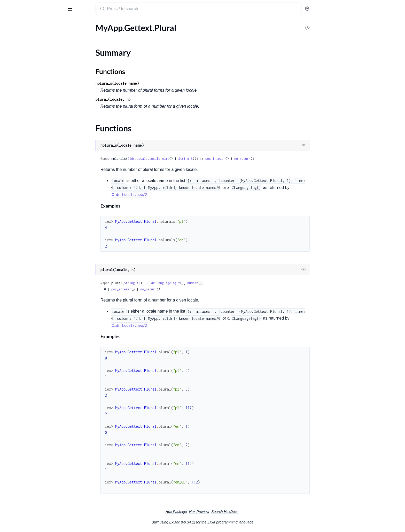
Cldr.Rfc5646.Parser (22, 56)
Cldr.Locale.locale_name (187, 159)
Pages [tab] (9, 25)
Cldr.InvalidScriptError (24, 373)
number (231, 283)
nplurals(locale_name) (156, 83)
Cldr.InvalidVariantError (25, 394)
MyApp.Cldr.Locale (21, 247)
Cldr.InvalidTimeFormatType (29, 387)
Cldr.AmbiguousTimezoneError (32, 325)
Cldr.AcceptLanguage (23, 42)
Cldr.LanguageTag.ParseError (30, 81)
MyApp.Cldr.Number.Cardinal (30, 254)
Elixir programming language (269, 522)
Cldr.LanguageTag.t (202, 283)
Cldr (25, 7)
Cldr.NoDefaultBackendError (30, 401)
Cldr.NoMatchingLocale (25, 408)
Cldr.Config (14, 188)
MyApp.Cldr (15, 233)
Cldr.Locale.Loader (20, 201)
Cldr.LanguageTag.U (21, 109)
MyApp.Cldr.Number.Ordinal (29, 261)
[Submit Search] (141, 9)
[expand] (72, 36)
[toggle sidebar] (71, 8)
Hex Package (215, 512)
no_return (281, 159)
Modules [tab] (29, 25)
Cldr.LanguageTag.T (21, 102)
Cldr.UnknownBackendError (29, 429)
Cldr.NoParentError (21, 415)
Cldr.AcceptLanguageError (27, 318)
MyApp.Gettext (18, 275)
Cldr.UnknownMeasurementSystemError (37, 464)
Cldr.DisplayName (20, 152)
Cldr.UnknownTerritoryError (29, 499)
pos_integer (254, 159)
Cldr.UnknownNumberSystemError (35, 471)
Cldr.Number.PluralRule (25, 127)
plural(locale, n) (152, 99)
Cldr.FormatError (19, 339)
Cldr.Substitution (19, 208)
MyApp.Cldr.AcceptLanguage (30, 240)
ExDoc (213, 522)
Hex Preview (238, 512)
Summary (17, 291)
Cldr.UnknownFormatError (28, 450)
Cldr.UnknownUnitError (25, 506)
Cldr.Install (14, 194)
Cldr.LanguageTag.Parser (26, 88)
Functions (17, 297)
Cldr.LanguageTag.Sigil (24, 95)
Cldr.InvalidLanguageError (27, 359)
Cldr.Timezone (17, 215)
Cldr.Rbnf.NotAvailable (24, 422)
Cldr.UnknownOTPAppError (29, 485)
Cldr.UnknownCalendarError (30, 436)
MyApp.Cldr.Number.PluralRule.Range (37, 268)
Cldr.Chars (13, 145)
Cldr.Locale (14, 49)
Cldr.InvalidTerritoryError (26, 380)
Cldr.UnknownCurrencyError (30, 443)
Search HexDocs (264, 512)
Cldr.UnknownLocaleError (27, 457)
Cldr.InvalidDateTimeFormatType (34, 352)
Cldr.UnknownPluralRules (27, 492)
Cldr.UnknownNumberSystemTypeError (37, 478)
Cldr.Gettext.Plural (21, 170)
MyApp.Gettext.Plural (24, 282)
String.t (224, 159)
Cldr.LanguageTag (20, 74)
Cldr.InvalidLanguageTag (26, 366)
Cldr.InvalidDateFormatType (29, 346)
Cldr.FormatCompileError (27, 332)
